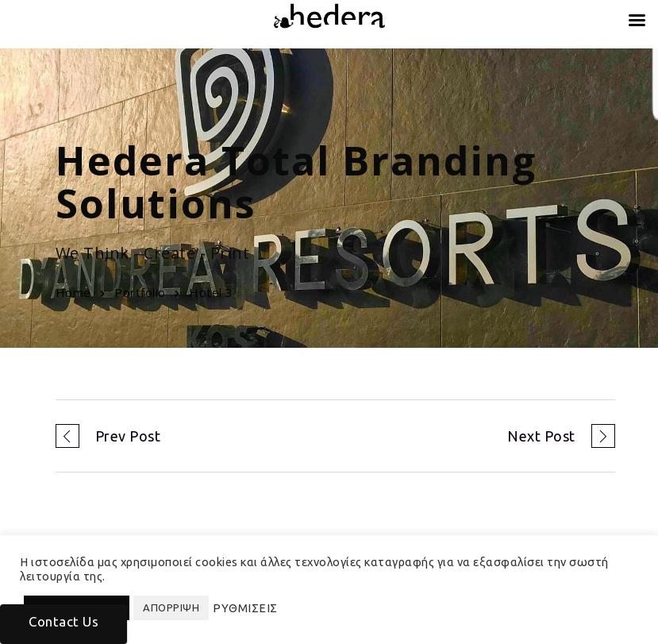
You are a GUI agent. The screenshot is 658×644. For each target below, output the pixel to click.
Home (73, 292)
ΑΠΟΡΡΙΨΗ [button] (171, 607)
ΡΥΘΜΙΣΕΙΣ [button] (245, 608)
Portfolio (140, 292)
